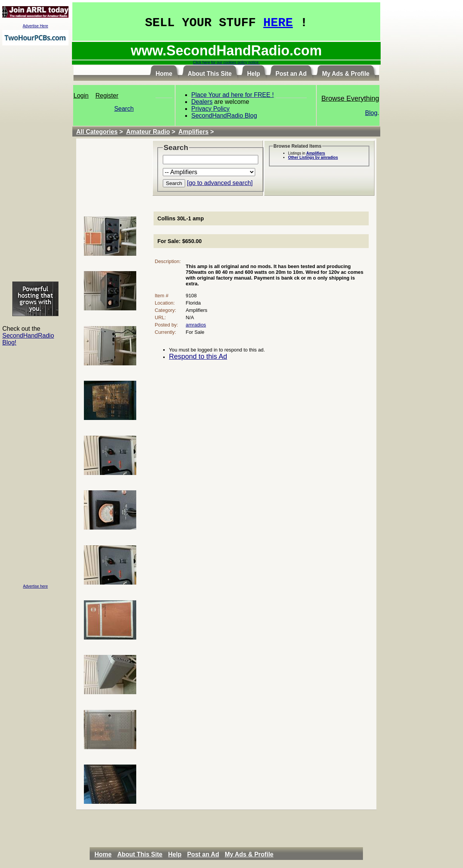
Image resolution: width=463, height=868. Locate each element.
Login (81, 96)
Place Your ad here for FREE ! (232, 95)
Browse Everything (350, 98)
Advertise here (35, 586)
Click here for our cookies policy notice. (226, 62)
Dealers (202, 102)
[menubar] (186, 855)
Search (124, 109)
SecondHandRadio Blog (224, 116)
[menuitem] (105, 855)
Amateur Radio (148, 132)
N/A (190, 317)
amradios (196, 325)
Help (175, 854)
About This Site (140, 854)
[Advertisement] (35, 163)
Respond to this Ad (198, 357)
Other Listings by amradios (313, 157)
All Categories (97, 132)
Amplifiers (194, 132)
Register (107, 96)
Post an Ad (203, 854)
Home (103, 854)
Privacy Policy (211, 109)
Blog (371, 113)
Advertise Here (35, 26)
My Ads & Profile (249, 854)
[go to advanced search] (220, 183)
